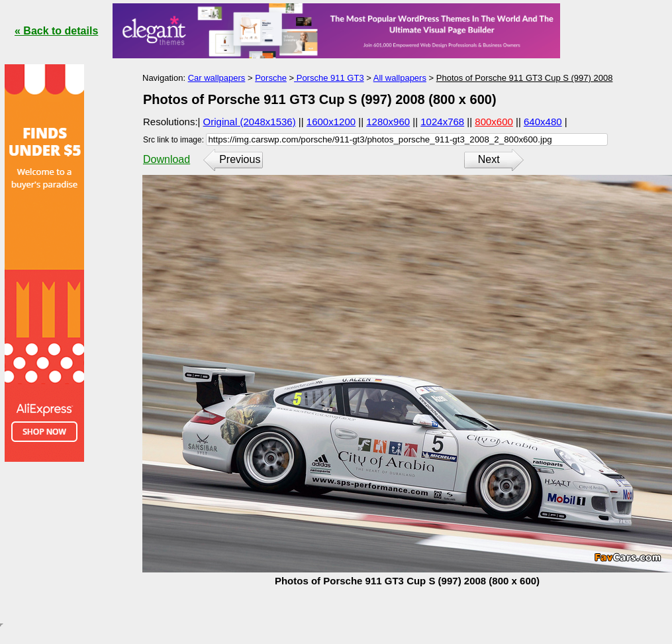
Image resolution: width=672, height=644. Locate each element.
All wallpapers (400, 78)
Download (167, 159)
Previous (240, 159)
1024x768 (442, 122)
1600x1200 (331, 122)
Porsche (271, 78)
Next (489, 159)
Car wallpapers (217, 78)
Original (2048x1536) (250, 122)
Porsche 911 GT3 (329, 78)
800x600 (494, 122)
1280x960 (388, 122)
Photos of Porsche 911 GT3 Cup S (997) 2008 (525, 78)
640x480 (543, 122)
